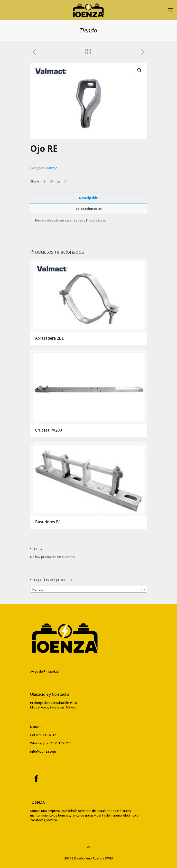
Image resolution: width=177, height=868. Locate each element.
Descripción (89, 198)
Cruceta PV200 (48, 430)
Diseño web (83, 858)
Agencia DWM (103, 858)
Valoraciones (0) (89, 209)
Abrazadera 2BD (50, 338)
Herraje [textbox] (87, 589)
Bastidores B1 (48, 522)
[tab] (89, 198)
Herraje (52, 168)
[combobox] (89, 589)
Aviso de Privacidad (44, 671)
